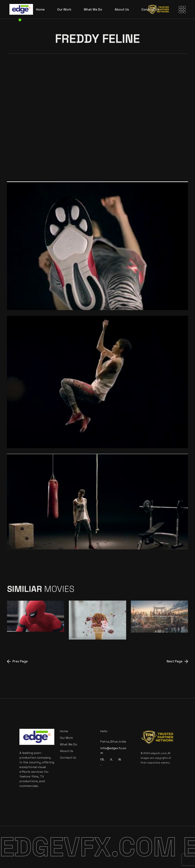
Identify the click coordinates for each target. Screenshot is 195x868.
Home (64, 731)
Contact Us (68, 758)
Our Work (66, 738)
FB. (102, 759)
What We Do (69, 744)
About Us (67, 751)
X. (111, 759)
